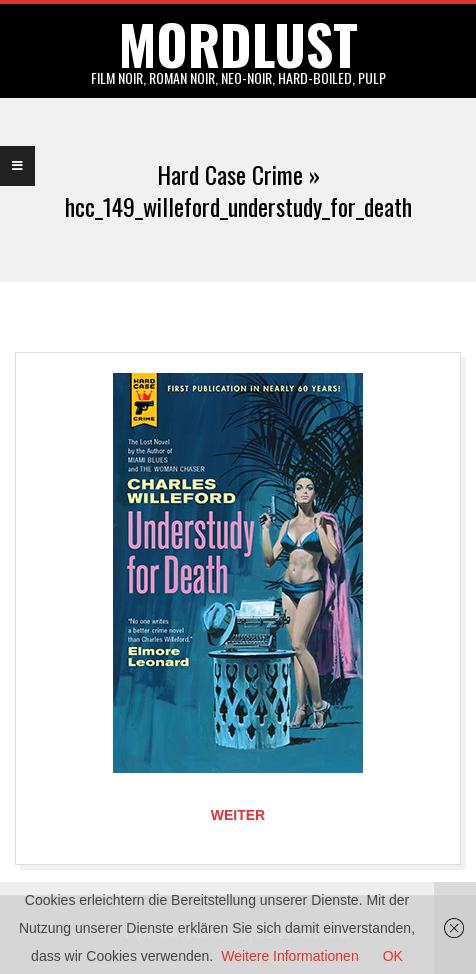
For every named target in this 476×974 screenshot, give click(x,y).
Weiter (238, 815)
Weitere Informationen (289, 956)
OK (393, 956)
